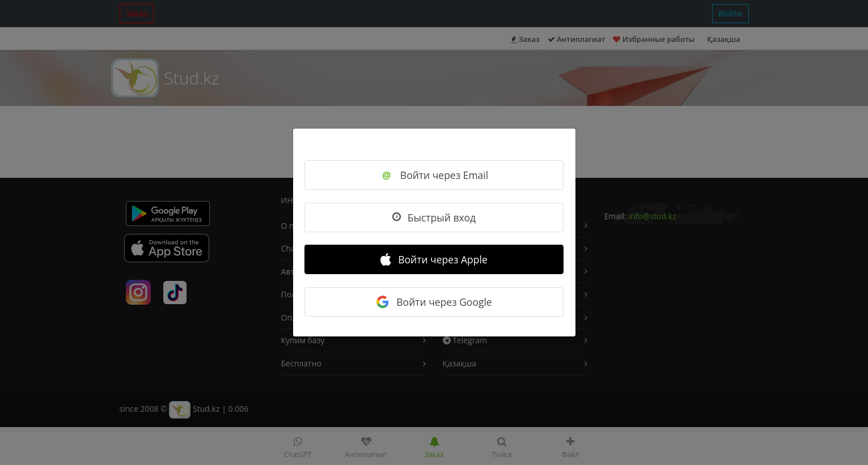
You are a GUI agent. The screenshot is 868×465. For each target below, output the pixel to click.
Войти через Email (434, 175)
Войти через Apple (434, 259)
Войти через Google (434, 302)
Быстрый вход (434, 217)
